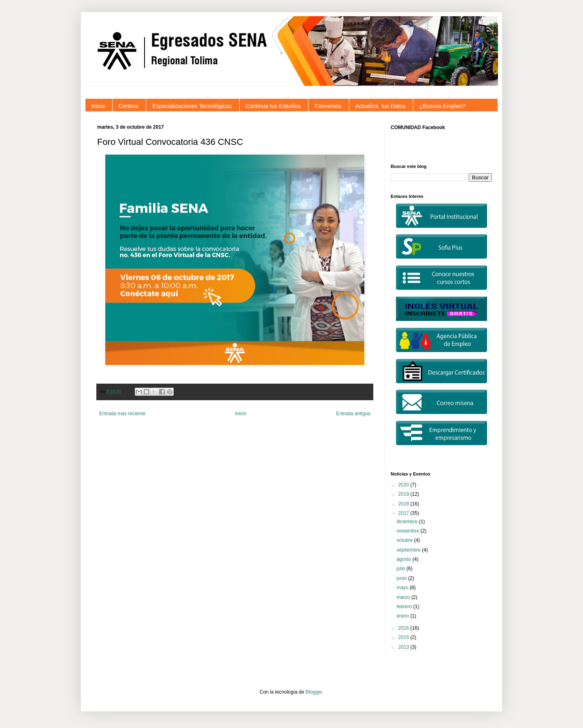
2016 (404, 628)
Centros (129, 106)
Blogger (314, 692)
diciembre (407, 522)
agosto (404, 559)
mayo (403, 588)
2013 (404, 647)
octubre (405, 540)
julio (401, 569)
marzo (404, 597)
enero (403, 616)
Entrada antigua (353, 414)
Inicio (98, 106)
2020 (404, 485)
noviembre (408, 531)
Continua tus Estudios (273, 106)
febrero (405, 607)
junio (402, 578)
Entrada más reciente (122, 414)
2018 (404, 504)
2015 (404, 637)
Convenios (328, 106)
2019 (404, 494)
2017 (404, 513)
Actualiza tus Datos (381, 106)
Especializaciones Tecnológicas (192, 106)
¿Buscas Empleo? (443, 106)
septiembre (409, 550)
